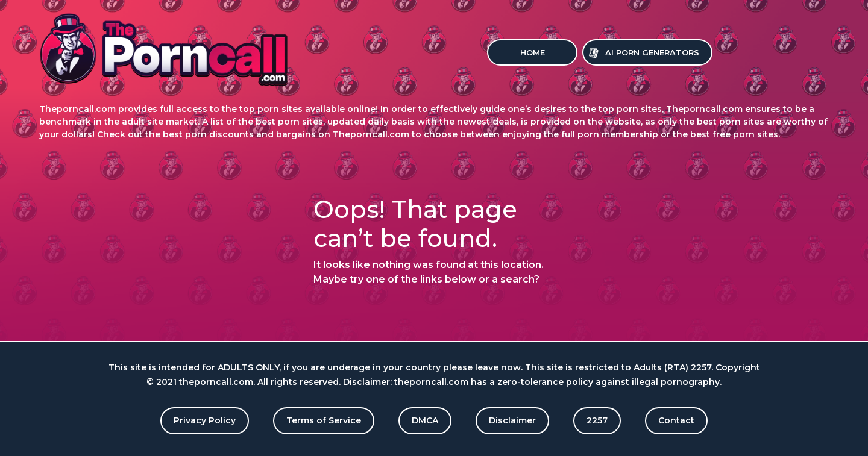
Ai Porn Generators (652, 52)
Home (533, 52)
